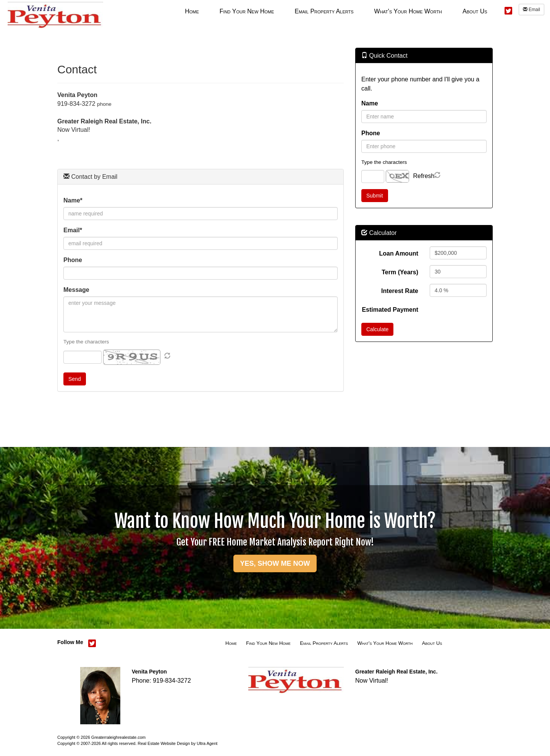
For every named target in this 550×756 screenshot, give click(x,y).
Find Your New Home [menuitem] (247, 11)
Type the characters (86, 342)
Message (76, 290)
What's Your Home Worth (385, 643)
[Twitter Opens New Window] (508, 10)
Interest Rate (400, 291)
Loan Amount (399, 253)
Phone (73, 260)
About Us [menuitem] (475, 11)
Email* (73, 230)
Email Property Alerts (324, 643)
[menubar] (336, 11)
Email (531, 10)
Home (231, 643)
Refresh (424, 176)
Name (370, 103)
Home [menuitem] (192, 11)
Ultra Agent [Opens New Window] (207, 743)
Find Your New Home (268, 643)
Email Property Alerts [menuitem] (324, 11)
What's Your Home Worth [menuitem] (408, 11)
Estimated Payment (390, 310)
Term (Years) (400, 272)
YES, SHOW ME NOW (275, 563)
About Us (432, 643)
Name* (73, 200)
